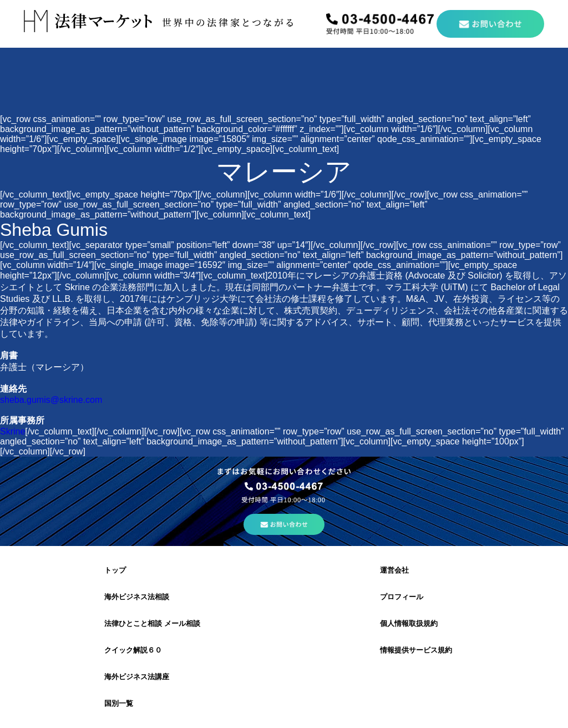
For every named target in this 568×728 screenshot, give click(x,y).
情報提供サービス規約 (416, 650)
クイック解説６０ (133, 650)
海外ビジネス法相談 (137, 597)
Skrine (12, 431)
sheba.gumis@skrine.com (51, 400)
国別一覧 (119, 703)
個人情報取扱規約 (409, 623)
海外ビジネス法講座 (137, 677)
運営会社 (394, 570)
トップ (115, 570)
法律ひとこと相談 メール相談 (152, 623)
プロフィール (402, 597)
